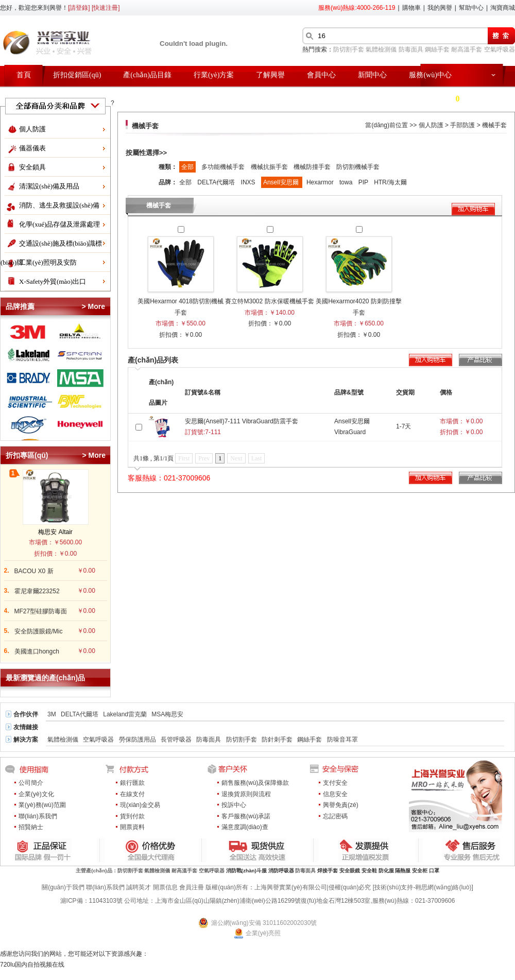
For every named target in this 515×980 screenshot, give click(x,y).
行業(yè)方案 (214, 75)
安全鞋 (369, 871)
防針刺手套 (277, 740)
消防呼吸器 (281, 871)
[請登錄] (79, 8)
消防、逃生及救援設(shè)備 (59, 205)
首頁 (24, 75)
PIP (364, 182)
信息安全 (335, 794)
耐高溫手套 (467, 49)
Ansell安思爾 (282, 182)
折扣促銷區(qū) (77, 75)
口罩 (434, 871)
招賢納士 (31, 827)
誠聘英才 (139, 887)
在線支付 (132, 794)
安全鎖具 (32, 167)
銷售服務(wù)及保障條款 (255, 783)
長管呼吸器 (176, 740)
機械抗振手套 (270, 167)
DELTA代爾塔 (217, 182)
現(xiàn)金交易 (140, 805)
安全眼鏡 (350, 871)
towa (347, 182)
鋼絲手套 (437, 49)
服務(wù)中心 (430, 75)
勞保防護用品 (138, 740)
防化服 (386, 871)
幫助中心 (471, 8)
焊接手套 (328, 871)
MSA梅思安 (167, 714)
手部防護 (462, 125)
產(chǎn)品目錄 (147, 75)
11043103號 (106, 901)
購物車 (411, 8)
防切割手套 (349, 49)
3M (52, 714)
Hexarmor (321, 182)
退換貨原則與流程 (246, 794)
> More (93, 306)
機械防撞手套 (313, 167)
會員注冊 (192, 887)
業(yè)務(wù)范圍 (42, 805)
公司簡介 (31, 783)
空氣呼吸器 (500, 49)
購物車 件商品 (456, 99)
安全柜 (420, 871)
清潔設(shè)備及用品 (49, 186)
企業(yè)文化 (36, 794)
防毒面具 (411, 49)
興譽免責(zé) (341, 805)
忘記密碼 (335, 816)
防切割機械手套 (358, 167)
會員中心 (321, 75)
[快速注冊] (106, 8)
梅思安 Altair (55, 532)
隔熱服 (403, 871)
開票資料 (132, 827)
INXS (249, 182)
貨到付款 (132, 816)
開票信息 (165, 887)
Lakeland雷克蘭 (125, 714)
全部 (187, 167)
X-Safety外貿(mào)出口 (53, 281)
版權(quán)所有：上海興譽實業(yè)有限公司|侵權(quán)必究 (288, 887)
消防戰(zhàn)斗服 (246, 871)
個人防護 (32, 129)
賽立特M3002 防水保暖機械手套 (269, 301)
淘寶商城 (503, 8)
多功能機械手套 (224, 167)
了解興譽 (270, 75)
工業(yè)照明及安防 (48, 262)
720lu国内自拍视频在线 (32, 965)
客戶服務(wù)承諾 (246, 816)
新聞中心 (372, 75)
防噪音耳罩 (342, 740)
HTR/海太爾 (390, 182)
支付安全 (335, 783)
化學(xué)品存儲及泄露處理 (59, 224)
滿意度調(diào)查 (245, 827)
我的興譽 (440, 8)
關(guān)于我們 (63, 887)
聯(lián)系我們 (38, 816)
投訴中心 (234, 805)
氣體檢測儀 (381, 49)
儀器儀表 (32, 148)
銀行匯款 (132, 783)
